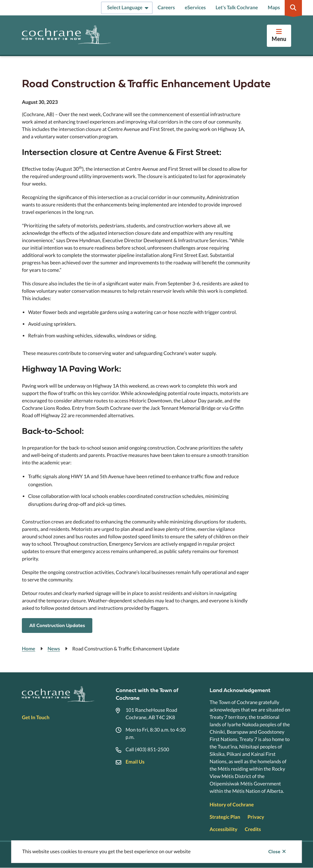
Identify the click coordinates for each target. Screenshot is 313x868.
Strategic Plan (225, 817)
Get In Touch (36, 717)
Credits (253, 829)
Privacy (256, 817)
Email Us (135, 762)
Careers (166, 8)
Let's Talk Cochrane (237, 8)
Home (28, 649)
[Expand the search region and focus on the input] (293, 8)
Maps (274, 8)
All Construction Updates (57, 626)
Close (274, 852)
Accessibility (223, 829)
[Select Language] (127, 8)
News (54, 649)
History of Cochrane (232, 805)
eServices (195, 8)
